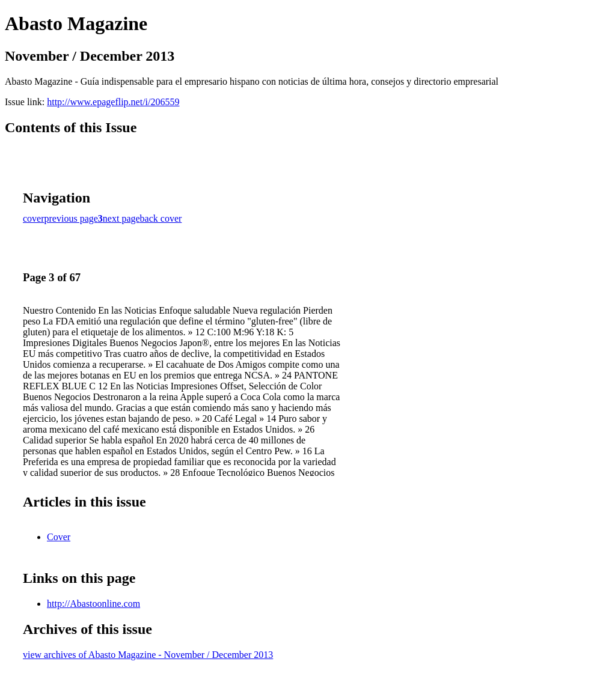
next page (121, 218)
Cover (59, 537)
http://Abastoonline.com (93, 604)
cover (34, 218)
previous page (71, 218)
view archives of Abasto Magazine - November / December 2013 (148, 655)
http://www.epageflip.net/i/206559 (113, 102)
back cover (161, 218)
